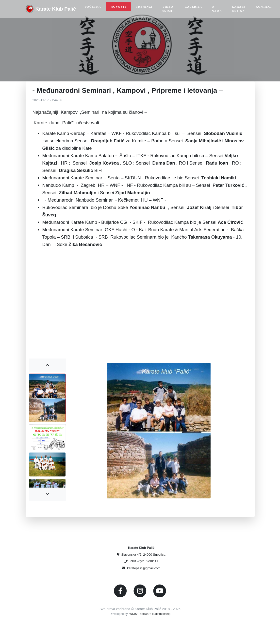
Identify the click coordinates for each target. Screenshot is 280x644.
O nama (217, 9)
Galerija (193, 7)
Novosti (118, 7)
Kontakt (264, 7)
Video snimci (169, 9)
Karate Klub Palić (56, 9)
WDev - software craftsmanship (150, 614)
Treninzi (144, 7)
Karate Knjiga (239, 9)
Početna (93, 7)
